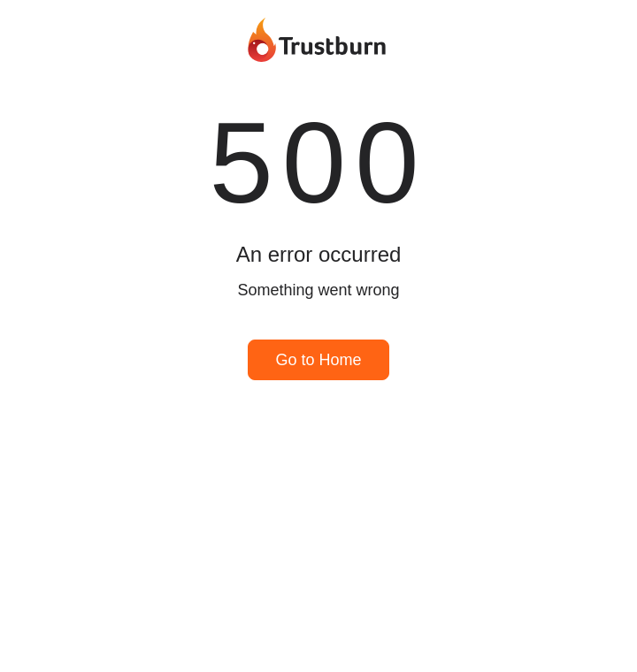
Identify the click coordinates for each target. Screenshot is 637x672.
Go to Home (318, 360)
